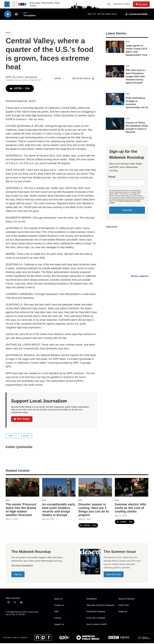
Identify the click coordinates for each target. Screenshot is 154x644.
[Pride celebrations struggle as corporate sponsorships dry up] (115, 100)
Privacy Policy (33, 613)
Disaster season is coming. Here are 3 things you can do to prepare (94, 510)
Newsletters (122, 4)
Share (59, 79)
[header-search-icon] (109, 4)
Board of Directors (127, 600)
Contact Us (59, 606)
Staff (56, 612)
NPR (8, 33)
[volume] (16, 14)
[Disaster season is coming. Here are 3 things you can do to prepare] (95, 488)
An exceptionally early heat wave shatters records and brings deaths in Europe (59, 510)
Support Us (59, 625)
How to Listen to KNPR (96, 625)
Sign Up (18, 575)
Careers (58, 619)
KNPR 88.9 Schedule (96, 612)
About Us (58, 600)
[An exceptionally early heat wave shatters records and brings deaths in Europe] (59, 488)
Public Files (124, 606)
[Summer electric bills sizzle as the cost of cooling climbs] (132, 488)
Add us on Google (83, 79)
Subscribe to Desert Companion (100, 606)
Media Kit (123, 612)
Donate (143, 4)
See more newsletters (22, 566)
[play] (8, 14)
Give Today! (22, 420)
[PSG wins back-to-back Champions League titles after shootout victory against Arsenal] (115, 72)
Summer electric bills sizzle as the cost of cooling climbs (131, 509)
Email (112, 178)
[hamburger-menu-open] (7, 4)
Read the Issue (114, 575)
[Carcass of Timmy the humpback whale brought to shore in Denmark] (115, 125)
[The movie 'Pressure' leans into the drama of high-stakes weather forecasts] (22, 488)
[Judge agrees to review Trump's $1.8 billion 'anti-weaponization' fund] (115, 48)
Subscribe (127, 211)
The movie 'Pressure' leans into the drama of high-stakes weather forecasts (21, 510)
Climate (25, 437)
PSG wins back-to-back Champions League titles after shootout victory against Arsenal (136, 77)
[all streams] (136, 14)
